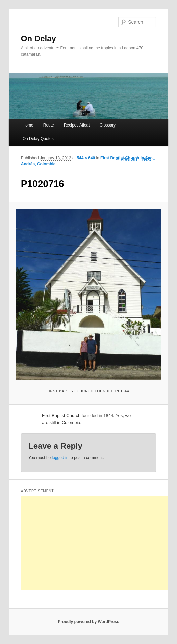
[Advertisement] (99, 543)
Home (28, 125)
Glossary (108, 125)
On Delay (39, 39)
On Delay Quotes (38, 139)
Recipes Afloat (77, 125)
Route (49, 125)
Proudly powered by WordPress (88, 622)
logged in (60, 458)
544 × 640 (86, 158)
